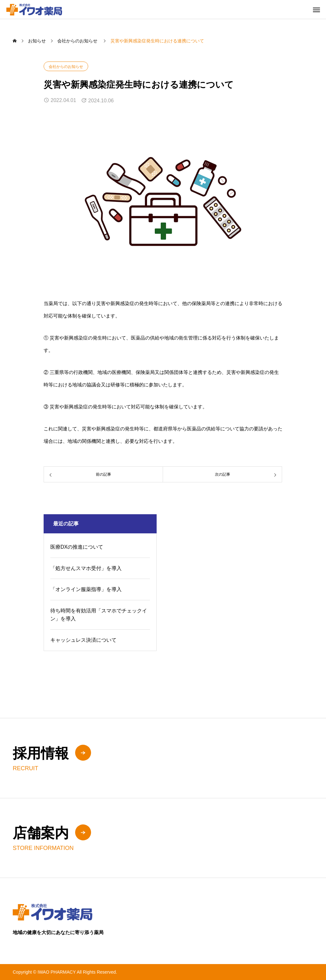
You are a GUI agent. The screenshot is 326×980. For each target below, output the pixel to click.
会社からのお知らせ (66, 67)
